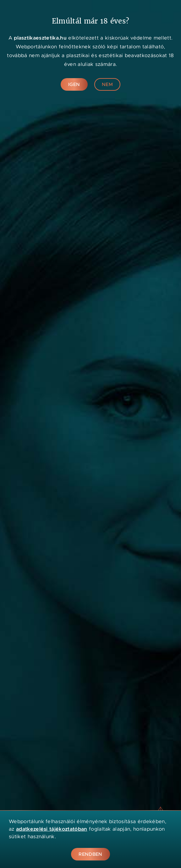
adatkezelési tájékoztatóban (52, 829)
